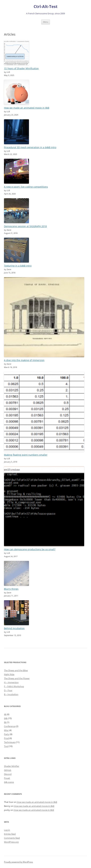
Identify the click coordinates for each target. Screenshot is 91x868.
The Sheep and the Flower (17, 678)
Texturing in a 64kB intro (18, 266)
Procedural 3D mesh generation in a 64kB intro (30, 147)
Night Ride (9, 674)
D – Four (8, 690)
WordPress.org (11, 842)
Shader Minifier (12, 766)
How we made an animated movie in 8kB (27, 108)
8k (5, 722)
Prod (6, 738)
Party (7, 734)
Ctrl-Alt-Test (45, 7)
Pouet (7, 778)
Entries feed (10, 834)
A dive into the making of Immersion (24, 360)
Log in (7, 830)
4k (5, 714)
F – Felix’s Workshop (14, 686)
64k (6, 718)
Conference (10, 726)
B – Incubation (11, 694)
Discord (8, 774)
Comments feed (12, 838)
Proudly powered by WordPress (18, 862)
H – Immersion (11, 682)
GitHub (8, 770)
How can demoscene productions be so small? (30, 549)
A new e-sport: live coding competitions (26, 187)
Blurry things (11, 589)
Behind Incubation (14, 628)
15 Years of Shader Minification (21, 68)
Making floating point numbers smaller (26, 455)
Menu (46, 22)
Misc (6, 730)
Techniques (10, 742)
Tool (6, 746)
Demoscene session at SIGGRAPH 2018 (25, 226)
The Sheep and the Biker (16, 670)
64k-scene (9, 782)
